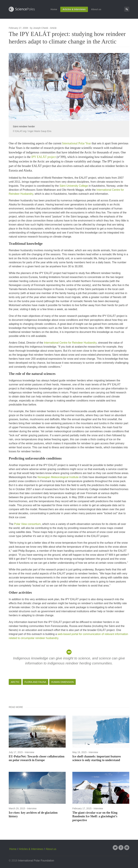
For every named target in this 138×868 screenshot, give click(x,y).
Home (54, 9)
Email (127, 848)
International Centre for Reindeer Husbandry (70, 343)
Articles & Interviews (74, 9)
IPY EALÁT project (44, 157)
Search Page (127, 9)
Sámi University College (74, 186)
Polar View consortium (27, 524)
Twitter (115, 848)
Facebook (121, 848)
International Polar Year (76, 143)
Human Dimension (63, 682)
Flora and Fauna (35, 682)
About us (96, 9)
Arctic (15, 682)
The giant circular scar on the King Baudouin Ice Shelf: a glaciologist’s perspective (95, 816)
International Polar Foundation (36, 861)
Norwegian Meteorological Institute (58, 477)
